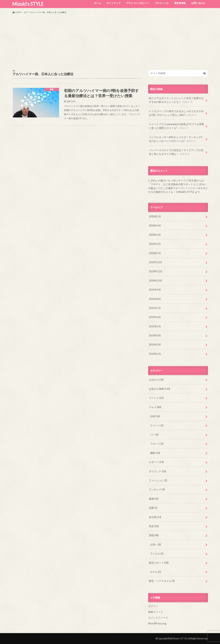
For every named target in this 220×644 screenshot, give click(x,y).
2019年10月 (156, 281)
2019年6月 (155, 317)
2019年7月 (155, 308)
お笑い (156, 544)
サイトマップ (113, 3)
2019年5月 (155, 326)
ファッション (158, 480)
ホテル (156, 572)
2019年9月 (155, 290)
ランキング (157, 489)
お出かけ (156, 380)
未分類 (155, 517)
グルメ (155, 407)
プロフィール (162, 3)
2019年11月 (156, 271)
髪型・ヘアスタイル (162, 581)
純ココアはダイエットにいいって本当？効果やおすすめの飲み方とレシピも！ (176, 100)
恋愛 (153, 508)
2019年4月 (155, 335)
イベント (156, 398)
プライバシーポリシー (137, 3)
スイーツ (157, 425)
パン (154, 435)
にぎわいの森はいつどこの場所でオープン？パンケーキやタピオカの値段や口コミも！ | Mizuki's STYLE (178, 188)
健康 (154, 499)
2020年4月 (155, 226)
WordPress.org (157, 623)
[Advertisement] (110, 42)
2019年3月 (155, 345)
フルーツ (157, 444)
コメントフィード (158, 618)
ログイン (153, 606)
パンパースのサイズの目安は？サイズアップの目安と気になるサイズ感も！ (176, 152)
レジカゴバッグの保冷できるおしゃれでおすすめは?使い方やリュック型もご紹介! (176, 113)
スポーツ (156, 462)
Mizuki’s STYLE (28, 4)
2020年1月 (155, 253)
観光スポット (159, 563)
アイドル (157, 554)
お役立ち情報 (159, 389)
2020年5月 (155, 216)
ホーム (98, 3)
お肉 (155, 416)
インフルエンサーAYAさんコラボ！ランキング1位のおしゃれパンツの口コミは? (176, 139)
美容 (154, 526)
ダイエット (157, 471)
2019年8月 (155, 299)
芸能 (154, 535)
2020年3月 (155, 235)
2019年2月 (155, 354)
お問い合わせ (198, 3)
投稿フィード (156, 612)
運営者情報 (180, 3)
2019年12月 (156, 262)
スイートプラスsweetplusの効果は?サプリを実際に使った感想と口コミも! (176, 126)
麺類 (155, 453)
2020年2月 (155, 244)
